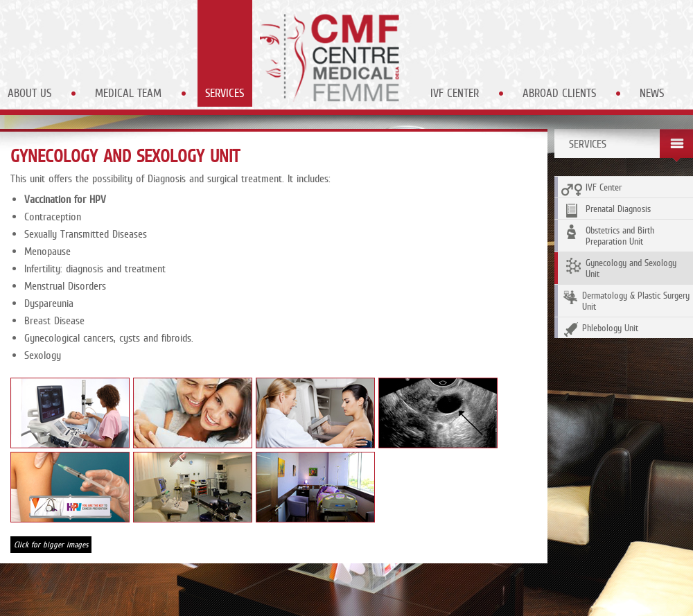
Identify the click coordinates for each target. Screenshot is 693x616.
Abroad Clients (559, 93)
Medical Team (128, 93)
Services (225, 93)
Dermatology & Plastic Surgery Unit (625, 301)
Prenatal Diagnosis (606, 210)
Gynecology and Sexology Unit (619, 268)
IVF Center (455, 93)
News (652, 93)
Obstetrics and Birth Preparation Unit (608, 236)
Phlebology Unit (600, 329)
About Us (29, 93)
